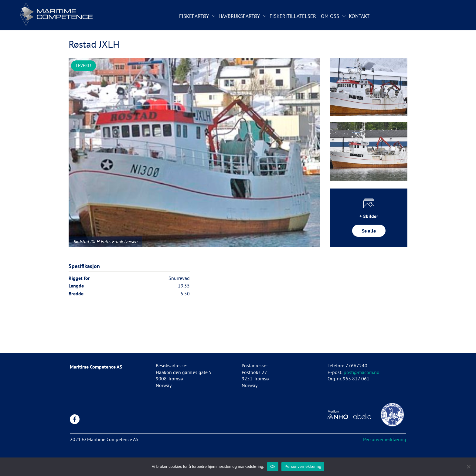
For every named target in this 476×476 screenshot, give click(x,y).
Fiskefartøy (194, 16)
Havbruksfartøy (239, 16)
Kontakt (359, 16)
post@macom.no (362, 372)
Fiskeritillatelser (293, 16)
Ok (273, 466)
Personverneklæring (303, 466)
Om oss (330, 16)
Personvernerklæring (385, 439)
